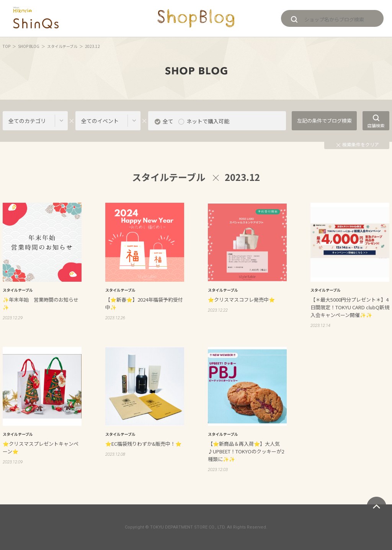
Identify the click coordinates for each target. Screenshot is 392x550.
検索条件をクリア (358, 144)
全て (168, 121)
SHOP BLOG (29, 46)
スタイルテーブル (62, 46)
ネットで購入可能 (208, 121)
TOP (7, 46)
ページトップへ (376, 506)
